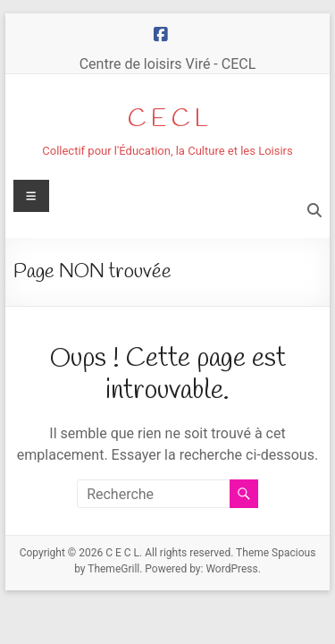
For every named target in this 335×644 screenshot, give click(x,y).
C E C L (168, 119)
